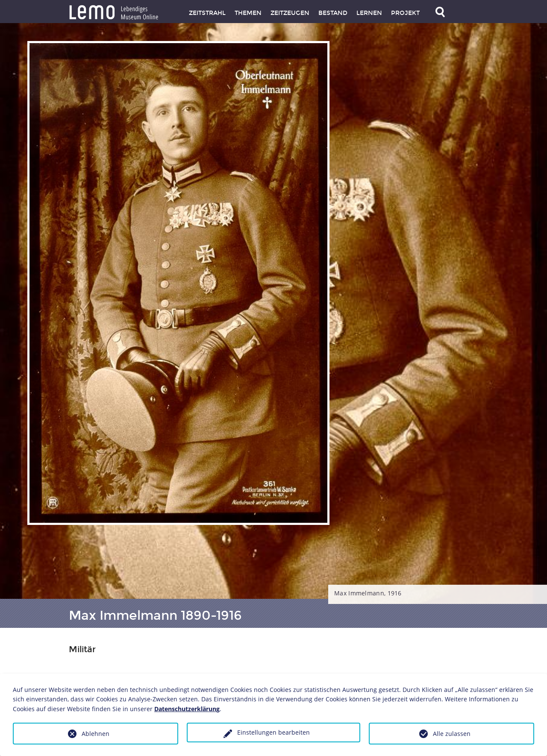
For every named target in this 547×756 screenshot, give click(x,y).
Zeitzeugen (290, 13)
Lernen (369, 13)
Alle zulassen (452, 734)
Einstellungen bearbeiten (273, 732)
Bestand (333, 13)
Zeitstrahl (207, 13)
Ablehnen (96, 734)
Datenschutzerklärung (187, 709)
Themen (248, 13)
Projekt (405, 13)
